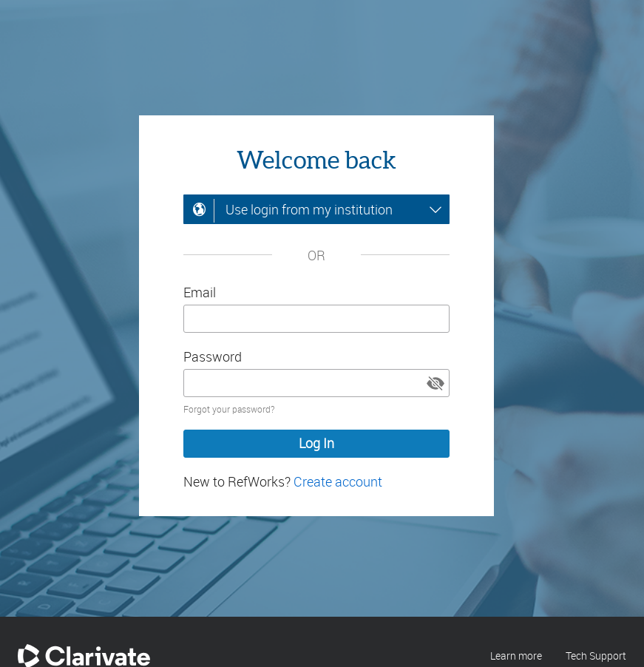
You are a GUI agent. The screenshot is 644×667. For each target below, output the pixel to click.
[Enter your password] (316, 383)
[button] (435, 383)
